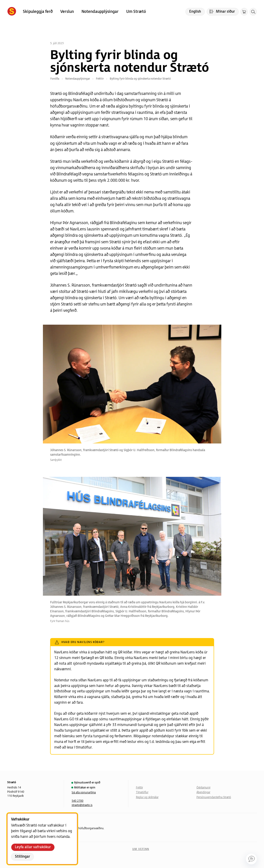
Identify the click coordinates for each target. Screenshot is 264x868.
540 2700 (77, 801)
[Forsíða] (12, 12)
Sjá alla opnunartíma (84, 793)
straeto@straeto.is (82, 805)
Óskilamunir (203, 788)
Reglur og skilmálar (147, 797)
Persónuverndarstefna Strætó (214, 797)
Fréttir (139, 788)
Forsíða (55, 79)
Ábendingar (203, 792)
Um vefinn (141, 849)
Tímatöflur (142, 792)
